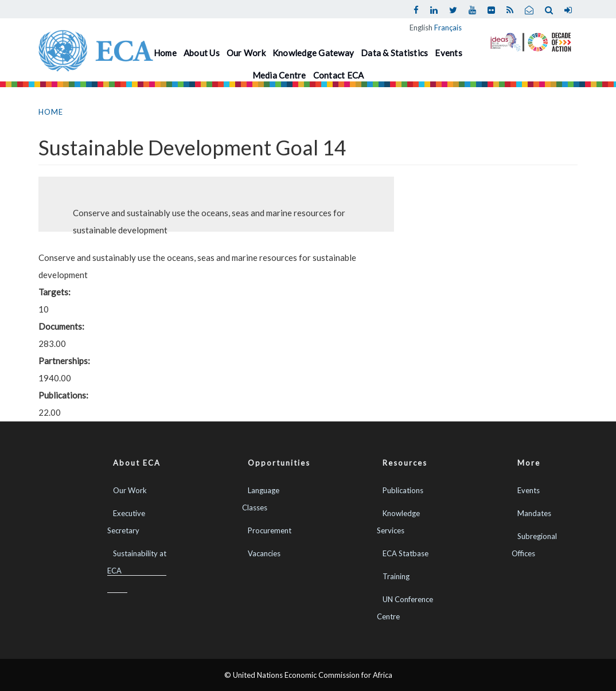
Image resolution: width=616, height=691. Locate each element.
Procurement (270, 530)
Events (449, 53)
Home (165, 53)
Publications (403, 490)
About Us (202, 53)
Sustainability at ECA (137, 562)
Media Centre (279, 75)
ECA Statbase (406, 553)
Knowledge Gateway (313, 53)
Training (396, 576)
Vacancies (264, 553)
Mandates (534, 513)
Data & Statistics (394, 53)
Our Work (246, 53)
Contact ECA (339, 75)
